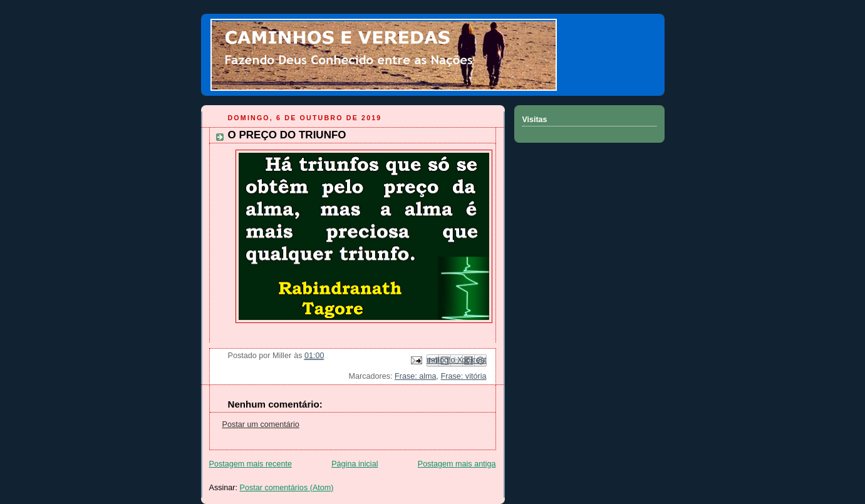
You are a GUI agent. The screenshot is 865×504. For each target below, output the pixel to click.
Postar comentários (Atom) (287, 488)
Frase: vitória (464, 376)
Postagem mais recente (251, 464)
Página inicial (355, 464)
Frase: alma (416, 376)
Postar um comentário (261, 424)
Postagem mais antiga (457, 464)
